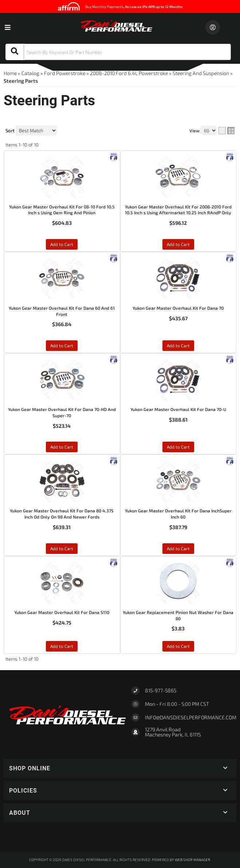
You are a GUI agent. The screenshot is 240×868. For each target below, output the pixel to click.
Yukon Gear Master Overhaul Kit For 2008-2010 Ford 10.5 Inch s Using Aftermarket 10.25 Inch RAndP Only (178, 210)
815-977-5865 (161, 690)
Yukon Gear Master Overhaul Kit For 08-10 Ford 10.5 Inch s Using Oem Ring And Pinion (62, 210)
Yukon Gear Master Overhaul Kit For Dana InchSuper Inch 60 (178, 514)
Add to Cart (62, 244)
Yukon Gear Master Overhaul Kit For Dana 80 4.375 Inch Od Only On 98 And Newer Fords (62, 514)
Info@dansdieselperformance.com (191, 718)
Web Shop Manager (192, 860)
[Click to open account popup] (213, 27)
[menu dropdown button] (7, 27)
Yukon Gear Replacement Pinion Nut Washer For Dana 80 (178, 615)
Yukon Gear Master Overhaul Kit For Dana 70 (178, 308)
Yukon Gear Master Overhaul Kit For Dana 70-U (178, 409)
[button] (118, 52)
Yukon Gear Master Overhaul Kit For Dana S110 (62, 612)
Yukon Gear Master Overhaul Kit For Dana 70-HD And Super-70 (62, 412)
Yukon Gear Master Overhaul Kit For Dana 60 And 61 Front (62, 311)
